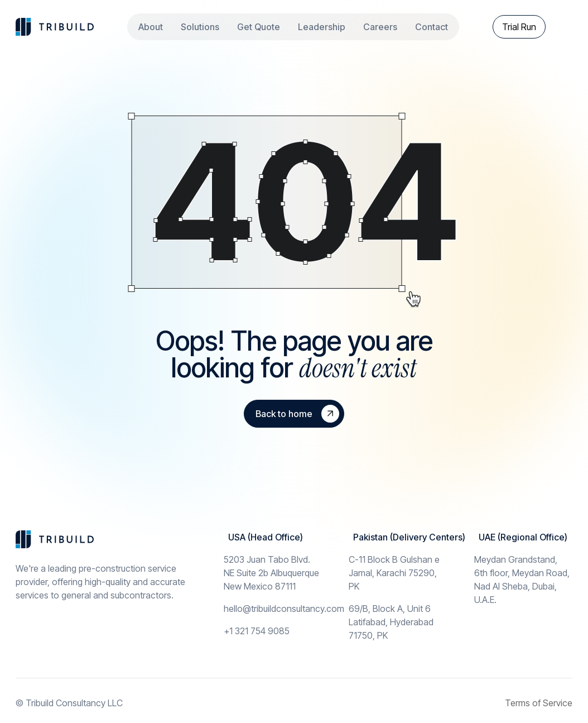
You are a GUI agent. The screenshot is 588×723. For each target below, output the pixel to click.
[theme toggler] (563, 27)
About (151, 27)
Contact (432, 27)
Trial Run (519, 27)
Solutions (200, 27)
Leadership (322, 27)
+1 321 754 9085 (257, 631)
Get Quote (259, 27)
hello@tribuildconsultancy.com (284, 609)
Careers (380, 27)
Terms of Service (539, 703)
